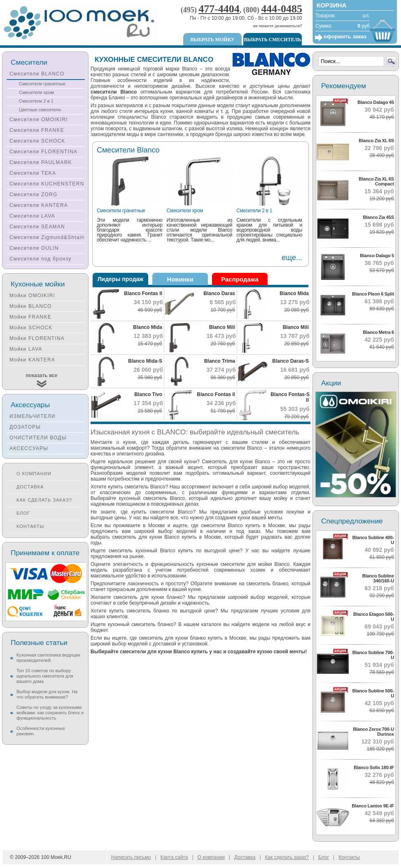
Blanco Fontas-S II (290, 397)
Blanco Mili (222, 327)
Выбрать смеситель (273, 40)
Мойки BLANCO (31, 306)
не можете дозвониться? (278, 26)
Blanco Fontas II (143, 293)
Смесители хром (185, 211)
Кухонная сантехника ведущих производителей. (48, 658)
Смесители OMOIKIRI (39, 120)
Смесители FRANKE (37, 130)
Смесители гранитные (121, 211)
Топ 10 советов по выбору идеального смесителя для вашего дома (45, 676)
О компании (34, 474)
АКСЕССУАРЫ (29, 448)
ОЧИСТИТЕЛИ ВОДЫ (38, 438)
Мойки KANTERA (32, 360)
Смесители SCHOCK (37, 141)
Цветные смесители (40, 110)
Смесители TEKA (33, 173)
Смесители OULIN (34, 248)
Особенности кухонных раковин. (41, 731)
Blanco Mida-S (145, 361)
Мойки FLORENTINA (37, 338)
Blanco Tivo (148, 394)
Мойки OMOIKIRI (32, 296)
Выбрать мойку (212, 40)
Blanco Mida (294, 293)
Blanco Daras (219, 293)
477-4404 (219, 9)
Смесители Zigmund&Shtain (47, 237)
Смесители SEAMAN (37, 227)
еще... (292, 258)
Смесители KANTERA (39, 205)
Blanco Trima (220, 361)
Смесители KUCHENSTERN (47, 184)
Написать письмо (131, 857)
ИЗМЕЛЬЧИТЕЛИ (33, 416)
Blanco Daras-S (290, 361)
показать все (42, 375)
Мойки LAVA (26, 349)
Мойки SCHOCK (31, 328)
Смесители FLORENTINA (43, 152)
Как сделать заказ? (44, 500)
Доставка (30, 487)
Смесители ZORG (33, 195)
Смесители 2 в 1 (254, 211)
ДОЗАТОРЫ (25, 427)
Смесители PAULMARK (41, 162)
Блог (23, 513)
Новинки (180, 279)
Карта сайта (174, 857)
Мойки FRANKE (30, 317)
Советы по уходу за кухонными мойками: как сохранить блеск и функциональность (50, 713)
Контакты (30, 526)
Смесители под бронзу (40, 259)
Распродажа (240, 279)
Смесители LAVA (32, 216)
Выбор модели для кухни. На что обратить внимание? (47, 694)
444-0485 (282, 9)
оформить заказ (345, 36)
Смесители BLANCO (37, 74)
